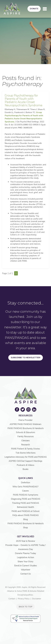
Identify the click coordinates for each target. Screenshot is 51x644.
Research (26, 445)
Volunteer (26, 570)
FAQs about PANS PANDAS (26, 515)
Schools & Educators (26, 432)
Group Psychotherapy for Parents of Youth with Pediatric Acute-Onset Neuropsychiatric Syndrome (24, 100)
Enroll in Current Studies (26, 566)
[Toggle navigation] (45, 9)
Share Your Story (26, 562)
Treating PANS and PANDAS (26, 503)
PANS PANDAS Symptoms (26, 495)
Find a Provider (26, 420)
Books (26, 469)
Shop (26, 528)
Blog (26, 519)
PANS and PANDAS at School (26, 511)
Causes (26, 491)
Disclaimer (37, 599)
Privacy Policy (24, 599)
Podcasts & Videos (26, 465)
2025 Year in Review (26, 541)
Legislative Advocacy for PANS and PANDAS (26, 457)
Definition (26, 483)
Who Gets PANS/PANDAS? (26, 487)
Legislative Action (26, 557)
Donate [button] (34, 9)
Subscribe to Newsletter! (26, 358)
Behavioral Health (26, 507)
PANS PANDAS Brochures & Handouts (26, 428)
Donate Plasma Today (26, 553)
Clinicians (26, 441)
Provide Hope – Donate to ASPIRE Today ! (26, 545)
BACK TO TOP (26, 607)
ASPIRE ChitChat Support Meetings (26, 461)
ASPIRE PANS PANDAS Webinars (26, 424)
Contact (12, 599)
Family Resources (26, 436)
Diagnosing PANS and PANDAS (26, 499)
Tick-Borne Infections (26, 453)
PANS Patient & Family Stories (26, 449)
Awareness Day (26, 549)
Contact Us (26, 574)
